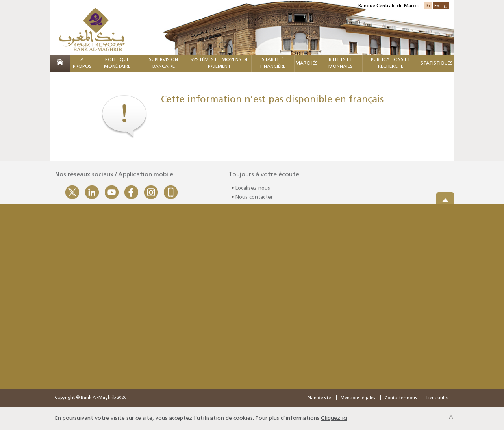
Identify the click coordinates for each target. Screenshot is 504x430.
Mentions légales (358, 398)
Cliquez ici (334, 418)
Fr (428, 5)
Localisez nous (253, 190)
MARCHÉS (307, 63)
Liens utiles (437, 398)
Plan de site (319, 398)
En (437, 5)
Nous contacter (254, 199)
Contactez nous (401, 398)
